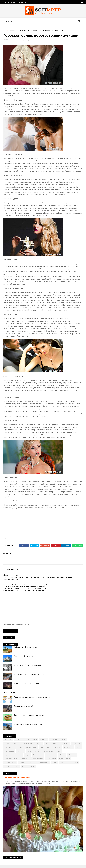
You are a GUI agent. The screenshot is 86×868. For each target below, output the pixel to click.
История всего (10, 696)
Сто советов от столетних (17, 781)
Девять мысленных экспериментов (28, 727)
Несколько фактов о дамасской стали (29, 678)
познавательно (22, 762)
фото (29, 770)
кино (19, 754)
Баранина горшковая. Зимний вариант (29, 718)
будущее (54, 743)
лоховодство (68, 754)
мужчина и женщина (21, 758)
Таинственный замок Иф (24, 659)
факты (20, 770)
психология (62, 762)
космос (40, 754)
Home (6, 31)
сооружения (58, 766)
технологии (10, 770)
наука (35, 758)
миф (7, 758)
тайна (69, 766)
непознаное (59, 758)
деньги (20, 31)
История (9, 743)
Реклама (15, 2)
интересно (57, 750)
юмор (46, 770)
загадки (20, 750)
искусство (9, 754)
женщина (28, 31)
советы (46, 766)
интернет (69, 750)
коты (49, 754)
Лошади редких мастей (24, 709)
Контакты (23, 2)
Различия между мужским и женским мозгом (32, 700)
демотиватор (27, 746)
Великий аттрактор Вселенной (26, 687)
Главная (7, 2)
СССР (27, 743)
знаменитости (43, 750)
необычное (46, 758)
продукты (35, 762)
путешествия (11, 766)
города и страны (12, 746)
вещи (63, 743)
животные (9, 750)
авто (35, 743)
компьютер (29, 754)
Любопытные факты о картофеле (27, 650)
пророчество (48, 762)
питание (9, 762)
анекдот (44, 743)
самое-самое (25, 766)
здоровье (31, 750)
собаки (37, 766)
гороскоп (13, 31)
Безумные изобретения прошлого (28, 668)
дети (47, 746)
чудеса (37, 770)
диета (55, 746)
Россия (19, 743)
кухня (57, 754)
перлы (70, 758)
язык (54, 770)
